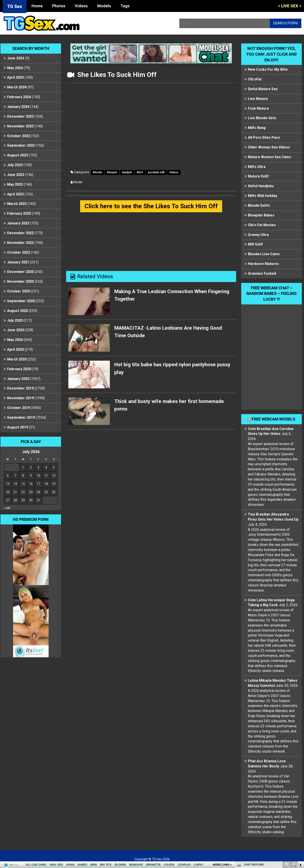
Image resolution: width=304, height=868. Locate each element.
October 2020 (19, 291)
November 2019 (20, 398)
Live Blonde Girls (262, 118)
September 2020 (21, 301)
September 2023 (21, 145)
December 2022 (20, 233)
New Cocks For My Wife (268, 69)
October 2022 (19, 252)
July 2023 (15, 165)
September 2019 (21, 417)
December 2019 (20, 388)
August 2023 (18, 155)
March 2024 (17, 87)
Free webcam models (273, 419)
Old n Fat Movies (262, 225)
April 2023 (15, 194)
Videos (81, 6)
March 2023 (17, 204)
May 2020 (15, 340)
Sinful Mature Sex (263, 89)
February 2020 (19, 369)
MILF (140, 172)
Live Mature (258, 99)
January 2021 (18, 262)
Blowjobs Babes (261, 215)
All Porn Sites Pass (264, 137)
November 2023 (20, 126)
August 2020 (18, 311)
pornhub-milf (156, 172)
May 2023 (15, 184)
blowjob (112, 172)
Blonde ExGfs (259, 205)
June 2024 (16, 58)
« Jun (7, 508)
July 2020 (15, 320)
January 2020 (18, 379)
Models (104, 6)
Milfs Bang (257, 128)
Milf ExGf (255, 244)
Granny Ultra (258, 235)
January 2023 (18, 223)
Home (37, 6)
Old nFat (255, 79)
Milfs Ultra (257, 167)
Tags (125, 6)
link (300, 799)
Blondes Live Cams (264, 254)
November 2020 (20, 281)
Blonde (98, 172)
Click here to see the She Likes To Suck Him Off (151, 206)
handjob (127, 172)
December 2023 (20, 116)
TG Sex (15, 6)
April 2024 (15, 77)
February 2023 (19, 213)
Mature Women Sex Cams (269, 157)
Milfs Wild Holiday (263, 196)
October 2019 (19, 408)
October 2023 (19, 136)
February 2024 (19, 97)
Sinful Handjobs (261, 186)
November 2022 (20, 243)
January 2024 (18, 107)
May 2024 (15, 68)
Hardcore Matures (263, 264)
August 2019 (18, 427)
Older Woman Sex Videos (269, 147)
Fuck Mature (258, 108)
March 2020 (17, 359)
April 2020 (15, 349)
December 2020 (20, 272)
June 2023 (16, 175)
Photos (59, 6)
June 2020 (16, 330)
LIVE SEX (290, 6)
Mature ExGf (258, 176)
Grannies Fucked (262, 273)
